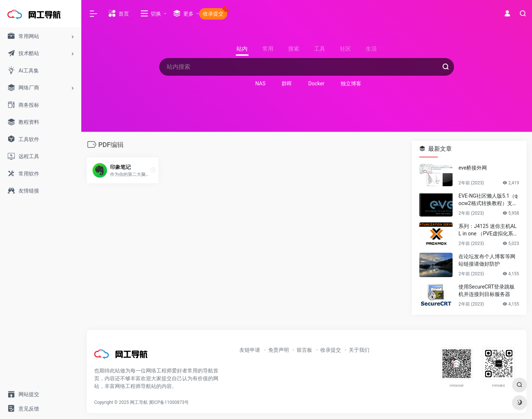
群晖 (287, 84)
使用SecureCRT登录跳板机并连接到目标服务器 (487, 290)
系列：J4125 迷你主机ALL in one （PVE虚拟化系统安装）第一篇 (488, 230)
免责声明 (279, 350)
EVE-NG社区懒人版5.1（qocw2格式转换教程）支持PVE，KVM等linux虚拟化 (488, 200)
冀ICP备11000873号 (169, 402)
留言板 (304, 350)
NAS (260, 84)
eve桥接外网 (473, 168)
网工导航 (139, 402)
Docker (316, 84)
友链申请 (250, 350)
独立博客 (351, 84)
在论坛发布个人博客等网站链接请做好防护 (487, 260)
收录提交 (331, 350)
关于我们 (359, 350)
